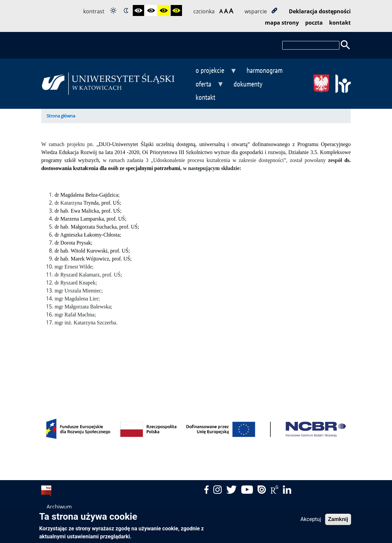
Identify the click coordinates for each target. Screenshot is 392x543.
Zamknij (338, 522)
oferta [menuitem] (203, 85)
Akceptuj (311, 522)
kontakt (340, 23)
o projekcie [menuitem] (210, 71)
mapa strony (282, 23)
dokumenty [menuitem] (248, 84)
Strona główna (61, 116)
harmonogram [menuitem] (265, 70)
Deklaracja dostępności (320, 11)
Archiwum (59, 507)
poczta (314, 23)
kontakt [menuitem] (205, 97)
